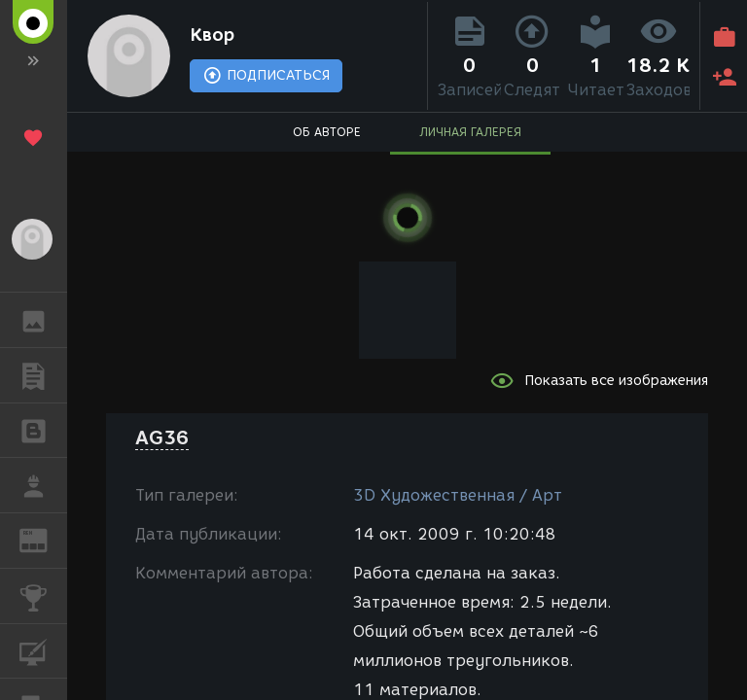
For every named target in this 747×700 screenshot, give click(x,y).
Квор (212, 35)
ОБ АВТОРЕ (327, 132)
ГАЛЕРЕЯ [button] (43, 320)
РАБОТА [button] (43, 485)
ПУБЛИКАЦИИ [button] (43, 375)
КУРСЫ (43, 650)
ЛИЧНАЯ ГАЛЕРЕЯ (470, 132)
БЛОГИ (43, 429)
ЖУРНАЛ (43, 539)
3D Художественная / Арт (458, 495)
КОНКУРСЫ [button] (43, 596)
